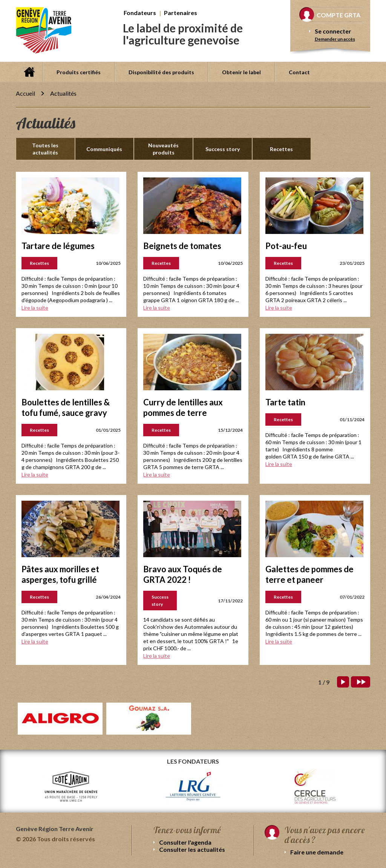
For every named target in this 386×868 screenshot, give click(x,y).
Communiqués (104, 149)
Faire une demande (317, 852)
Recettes (281, 149)
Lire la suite (35, 308)
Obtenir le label (241, 72)
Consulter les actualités (192, 849)
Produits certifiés (79, 72)
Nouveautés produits (163, 149)
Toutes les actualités (45, 149)
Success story (223, 149)
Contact (299, 72)
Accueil (29, 72)
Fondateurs (140, 13)
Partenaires (181, 13)
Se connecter (333, 31)
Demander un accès (335, 39)
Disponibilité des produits (161, 72)
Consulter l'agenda (185, 842)
